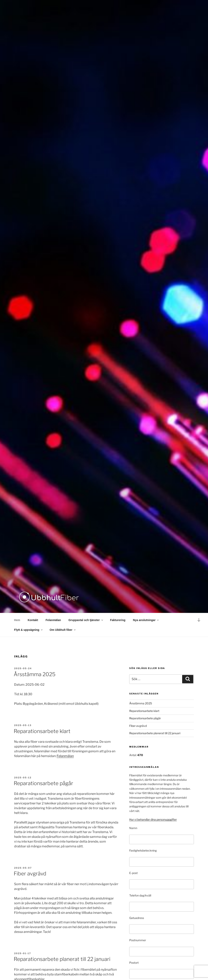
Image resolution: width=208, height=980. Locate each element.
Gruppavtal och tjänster (86, 620)
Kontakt (33, 620)
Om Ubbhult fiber (63, 630)
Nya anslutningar (146, 620)
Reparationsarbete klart (42, 731)
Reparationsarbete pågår (43, 783)
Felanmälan (53, 620)
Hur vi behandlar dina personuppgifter (153, 819)
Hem (17, 620)
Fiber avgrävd (30, 874)
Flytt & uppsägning (29, 630)
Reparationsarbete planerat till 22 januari (62, 959)
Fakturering (118, 620)
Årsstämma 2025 (35, 674)
